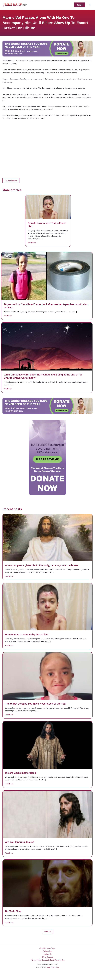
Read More (32, 243)
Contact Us (47, 954)
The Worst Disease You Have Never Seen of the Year (36, 704)
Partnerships (48, 951)
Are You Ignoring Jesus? (20, 842)
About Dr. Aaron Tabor (48, 948)
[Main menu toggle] (90, 5)
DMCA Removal (48, 957)
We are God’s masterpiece (20, 773)
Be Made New (13, 911)
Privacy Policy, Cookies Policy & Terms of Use (48, 960)
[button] (79, 5)
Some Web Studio (53, 967)
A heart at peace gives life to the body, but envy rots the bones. (42, 565)
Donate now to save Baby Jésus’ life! (27, 635)
